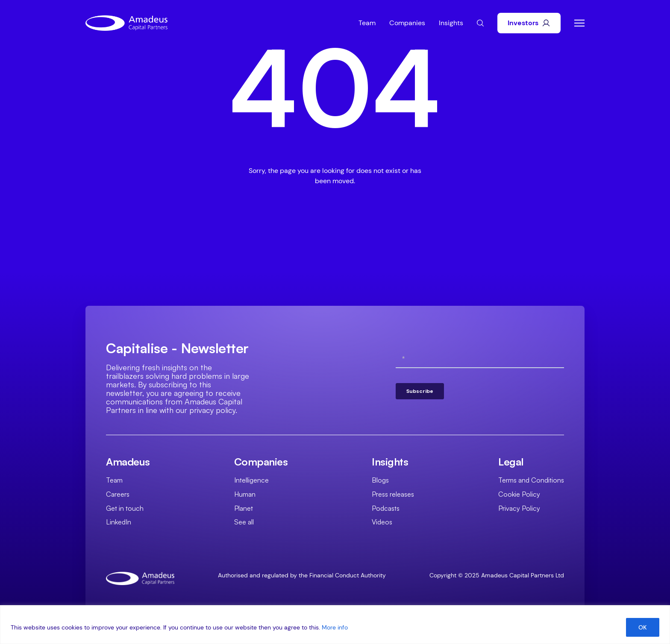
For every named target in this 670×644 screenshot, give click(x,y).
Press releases (393, 494)
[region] (335, 625)
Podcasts (386, 508)
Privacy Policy (519, 508)
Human (245, 494)
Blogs (380, 480)
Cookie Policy (519, 494)
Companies (407, 23)
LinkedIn (119, 522)
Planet (244, 508)
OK (643, 627)
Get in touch (125, 508)
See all (244, 522)
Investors (529, 23)
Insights (451, 23)
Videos (382, 522)
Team (367, 23)
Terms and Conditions (531, 480)
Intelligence (251, 480)
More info (335, 627)
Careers (118, 494)
